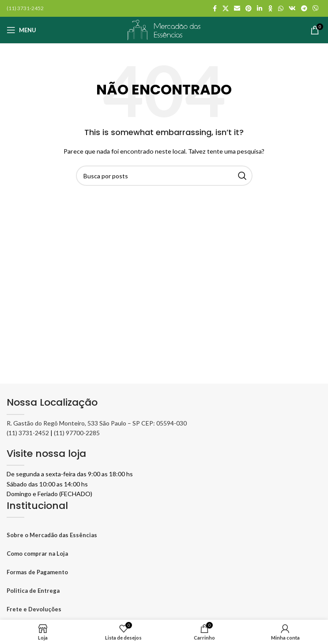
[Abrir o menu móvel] (21, 30)
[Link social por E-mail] (237, 9)
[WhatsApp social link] (281, 9)
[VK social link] (292, 9)
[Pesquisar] (164, 176)
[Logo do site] (164, 29)
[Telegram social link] (304, 9)
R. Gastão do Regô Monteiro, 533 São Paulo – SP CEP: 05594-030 (97, 423)
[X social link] (226, 9)
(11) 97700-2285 (77, 433)
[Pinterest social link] (249, 9)
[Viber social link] (316, 9)
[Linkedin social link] (260, 9)
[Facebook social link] (215, 9)
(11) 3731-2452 (28, 433)
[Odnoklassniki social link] (270, 9)
